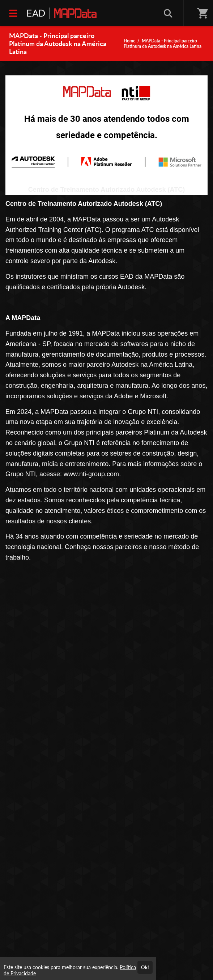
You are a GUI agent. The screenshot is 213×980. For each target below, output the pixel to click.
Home (129, 41)
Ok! (145, 967)
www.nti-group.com (91, 474)
